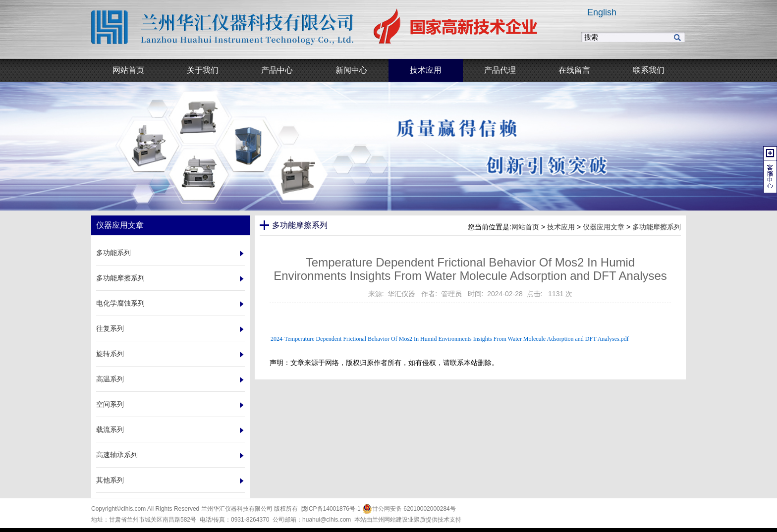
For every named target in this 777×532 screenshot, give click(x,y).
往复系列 (110, 328)
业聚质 (417, 520)
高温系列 (110, 379)
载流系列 (110, 429)
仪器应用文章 (604, 227)
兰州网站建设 (390, 520)
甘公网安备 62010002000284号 (409, 509)
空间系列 (110, 404)
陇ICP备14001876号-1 (331, 509)
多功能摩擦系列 (120, 278)
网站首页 (525, 227)
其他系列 (110, 480)
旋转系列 (110, 354)
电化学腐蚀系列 (120, 303)
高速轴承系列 (117, 455)
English (602, 12)
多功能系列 (113, 253)
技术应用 (561, 227)
